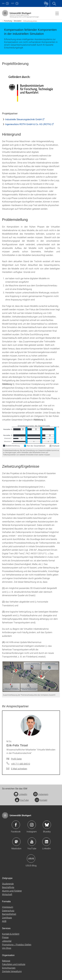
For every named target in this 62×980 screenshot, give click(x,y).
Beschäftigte (8, 887)
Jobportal (7, 941)
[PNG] (31, 436)
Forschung (8, 21)
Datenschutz (8, 910)
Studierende (8, 884)
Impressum (8, 907)
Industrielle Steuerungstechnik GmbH (23, 119)
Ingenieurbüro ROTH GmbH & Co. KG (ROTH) (28, 124)
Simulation (18, 21)
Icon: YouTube (32, 842)
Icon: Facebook (16, 825)
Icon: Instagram (32, 825)
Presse (5, 937)
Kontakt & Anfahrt (11, 934)
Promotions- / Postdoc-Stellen (17, 944)
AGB (4, 921)
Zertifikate (7, 918)
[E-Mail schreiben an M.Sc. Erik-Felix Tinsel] (17, 769)
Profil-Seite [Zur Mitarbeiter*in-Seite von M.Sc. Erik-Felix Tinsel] (16, 759)
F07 (13, 3)
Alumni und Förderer (12, 891)
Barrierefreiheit (9, 914)
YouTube (22, 800)
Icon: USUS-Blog (31, 859)
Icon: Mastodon (16, 842)
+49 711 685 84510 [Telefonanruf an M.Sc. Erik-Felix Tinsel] (21, 764)
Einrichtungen (9, 968)
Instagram (41, 794)
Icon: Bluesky (47, 825)
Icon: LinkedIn (46, 842)
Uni (3, 3)
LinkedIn (20, 794)
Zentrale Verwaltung (12, 971)
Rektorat (6, 961)
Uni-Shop (7, 948)
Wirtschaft (7, 894)
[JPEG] (31, 88)
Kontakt (41, 800)
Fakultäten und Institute (14, 964)
